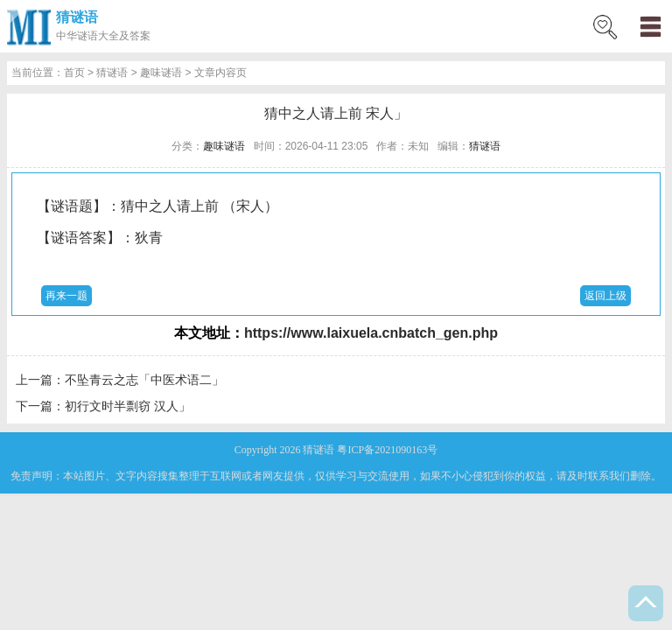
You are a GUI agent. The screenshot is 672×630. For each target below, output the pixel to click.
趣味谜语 (161, 73)
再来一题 (66, 296)
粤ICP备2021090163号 (387, 450)
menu (650, 26)
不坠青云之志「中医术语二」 (144, 380)
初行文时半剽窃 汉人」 (128, 406)
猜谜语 (77, 17)
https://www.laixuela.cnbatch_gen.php (371, 333)
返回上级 (605, 296)
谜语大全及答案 (114, 36)
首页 (74, 73)
